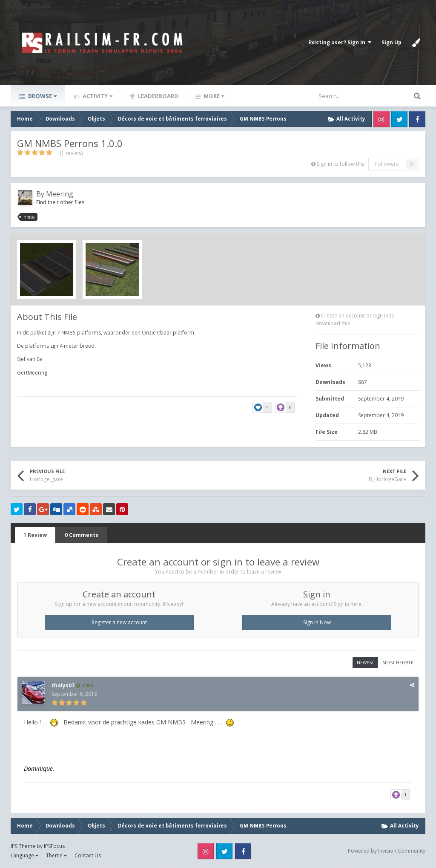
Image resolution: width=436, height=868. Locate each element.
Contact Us (88, 855)
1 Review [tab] (35, 535)
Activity (97, 96)
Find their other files (60, 202)
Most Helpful (398, 663)
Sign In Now (317, 622)
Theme (56, 855)
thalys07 (63, 685)
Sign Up (392, 42)
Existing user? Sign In (340, 42)
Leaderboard (158, 96)
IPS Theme (23, 846)
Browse (42, 96)
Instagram (381, 119)
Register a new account (119, 622)
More (213, 96)
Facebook (417, 119)
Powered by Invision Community (387, 851)
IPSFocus (54, 846)
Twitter (399, 119)
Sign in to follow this (341, 164)
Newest (365, 663)
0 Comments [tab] (82, 535)
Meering (60, 194)
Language (24, 855)
